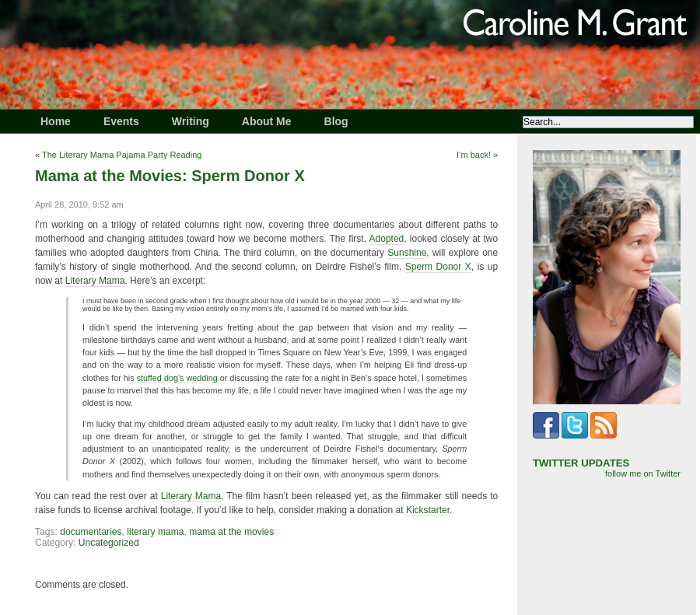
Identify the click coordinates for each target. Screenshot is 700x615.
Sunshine (407, 253)
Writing (191, 121)
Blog (336, 121)
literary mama (155, 532)
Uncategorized (109, 543)
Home (56, 121)
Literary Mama (95, 281)
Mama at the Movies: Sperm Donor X (170, 176)
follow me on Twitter (643, 473)
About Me (267, 121)
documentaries (91, 532)
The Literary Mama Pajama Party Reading (122, 155)
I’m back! (474, 155)
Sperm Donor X (438, 267)
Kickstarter (428, 510)
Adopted (387, 239)
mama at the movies (231, 532)
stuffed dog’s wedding (177, 378)
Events (121, 121)
